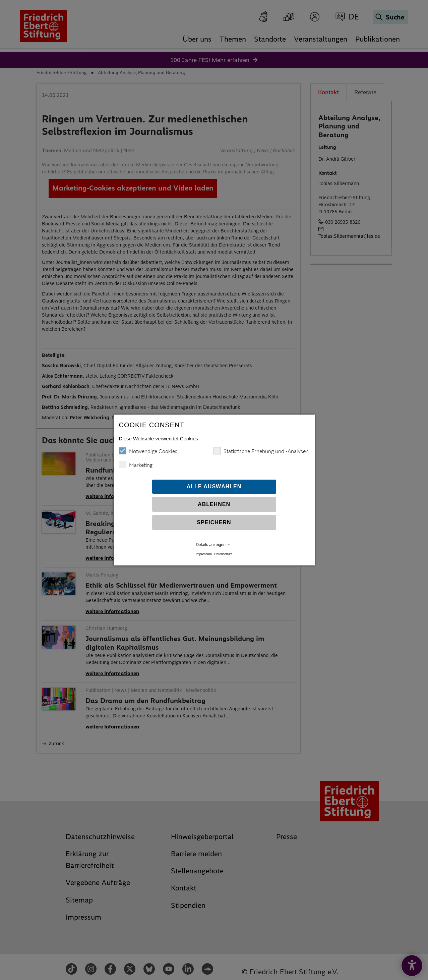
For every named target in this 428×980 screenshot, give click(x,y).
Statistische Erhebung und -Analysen (261, 451)
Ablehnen (214, 504)
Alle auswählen (214, 486)
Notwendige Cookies (148, 451)
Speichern (214, 522)
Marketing (136, 465)
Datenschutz (223, 554)
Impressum (204, 554)
